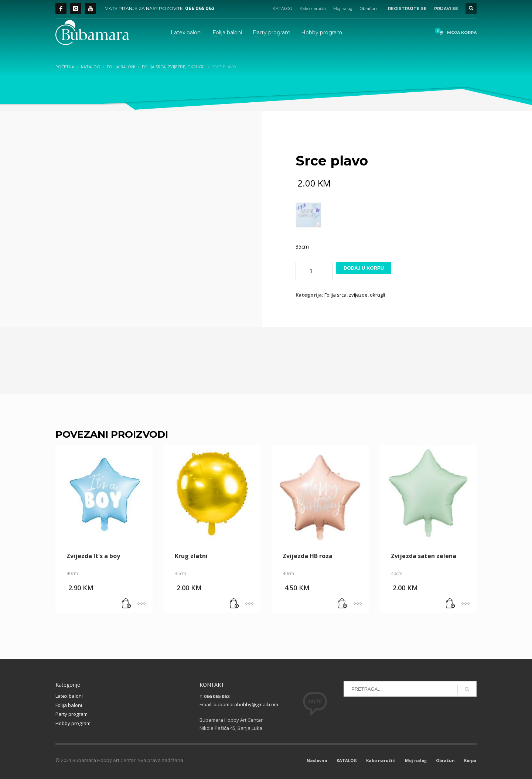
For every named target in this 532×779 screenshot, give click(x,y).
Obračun (368, 8)
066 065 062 (200, 8)
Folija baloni (69, 705)
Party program (71, 714)
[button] (127, 604)
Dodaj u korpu (364, 268)
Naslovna (317, 760)
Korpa (470, 760)
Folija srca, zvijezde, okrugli (355, 295)
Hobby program (73, 723)
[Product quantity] (314, 271)
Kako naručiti (313, 8)
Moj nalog (343, 8)
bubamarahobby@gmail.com (246, 704)
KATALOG (282, 8)
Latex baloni (69, 696)
